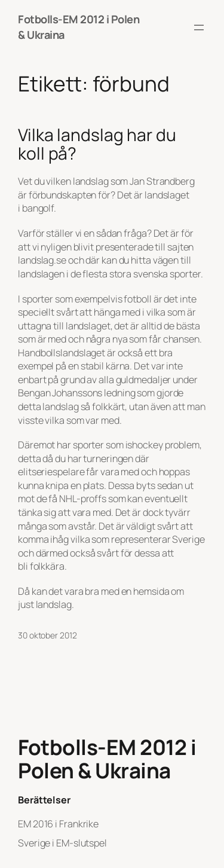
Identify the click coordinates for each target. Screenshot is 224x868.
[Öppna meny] (199, 27)
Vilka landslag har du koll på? (97, 144)
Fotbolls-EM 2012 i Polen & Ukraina (107, 759)
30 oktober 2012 (47, 635)
